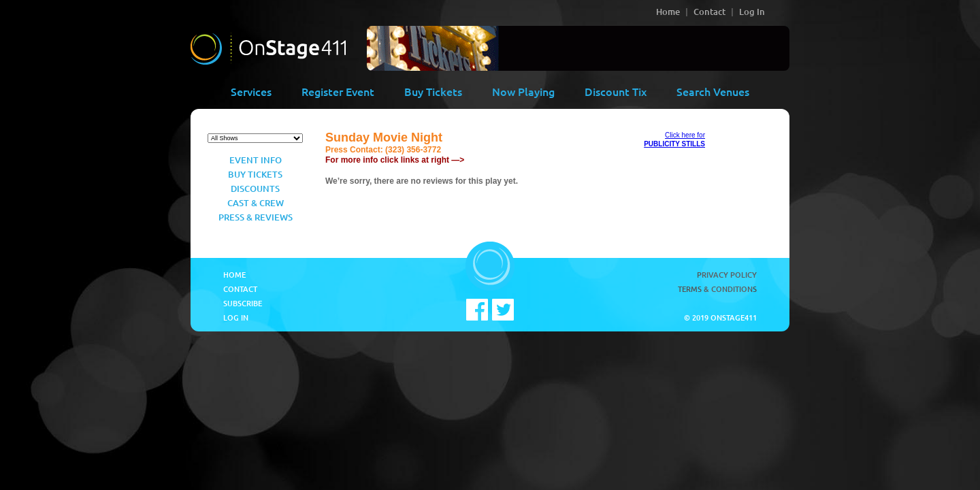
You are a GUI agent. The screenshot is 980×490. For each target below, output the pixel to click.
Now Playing (523, 91)
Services (251, 91)
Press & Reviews (256, 217)
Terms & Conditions (717, 289)
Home (668, 12)
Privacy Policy (727, 275)
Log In (752, 12)
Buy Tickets (433, 91)
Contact (709, 12)
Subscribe (243, 303)
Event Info (256, 160)
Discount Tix (616, 91)
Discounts (255, 189)
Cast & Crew (256, 203)
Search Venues (713, 91)
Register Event (338, 91)
